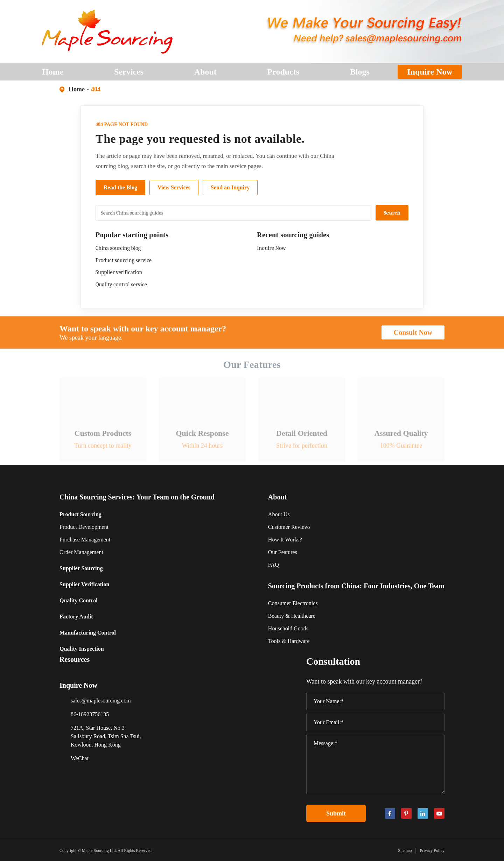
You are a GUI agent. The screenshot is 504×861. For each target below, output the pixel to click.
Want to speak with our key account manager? (143, 333)
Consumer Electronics (293, 603)
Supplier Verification (84, 584)
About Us (279, 514)
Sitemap (405, 850)
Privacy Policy (432, 850)
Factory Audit (76, 617)
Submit (336, 813)
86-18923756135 (90, 714)
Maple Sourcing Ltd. (99, 850)
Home (53, 74)
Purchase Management (85, 540)
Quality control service (121, 285)
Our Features (283, 552)
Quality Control (79, 600)
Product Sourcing (80, 514)
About (205, 74)
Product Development (84, 527)
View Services (174, 187)
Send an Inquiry (230, 187)
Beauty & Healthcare (292, 616)
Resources (75, 659)
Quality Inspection (82, 649)
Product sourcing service (124, 260)
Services (129, 74)
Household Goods (288, 628)
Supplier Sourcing (81, 568)
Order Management (81, 552)
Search (392, 213)
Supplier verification (119, 272)
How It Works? (285, 540)
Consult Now (413, 337)
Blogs (360, 74)
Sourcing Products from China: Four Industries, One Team (356, 586)
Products (283, 74)
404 (96, 89)
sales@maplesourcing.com (101, 701)
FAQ (274, 565)
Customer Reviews (289, 527)
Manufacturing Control (88, 633)
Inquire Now (430, 72)
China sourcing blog (118, 248)
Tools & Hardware (289, 641)
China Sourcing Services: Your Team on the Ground (137, 497)
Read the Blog (120, 187)
